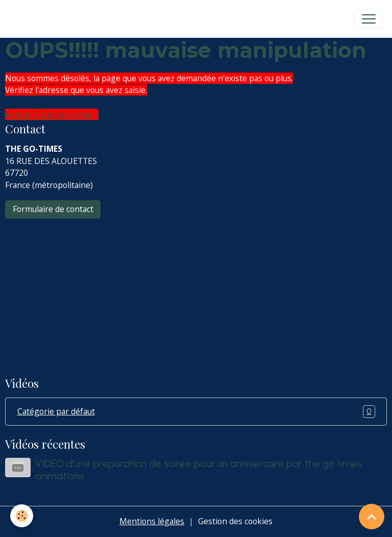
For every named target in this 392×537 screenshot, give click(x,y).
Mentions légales (152, 521)
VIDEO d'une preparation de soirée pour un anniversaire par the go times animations (199, 470)
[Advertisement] (196, 291)
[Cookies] (22, 516)
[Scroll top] (372, 517)
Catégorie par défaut (196, 412)
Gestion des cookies (235, 521)
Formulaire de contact (53, 209)
